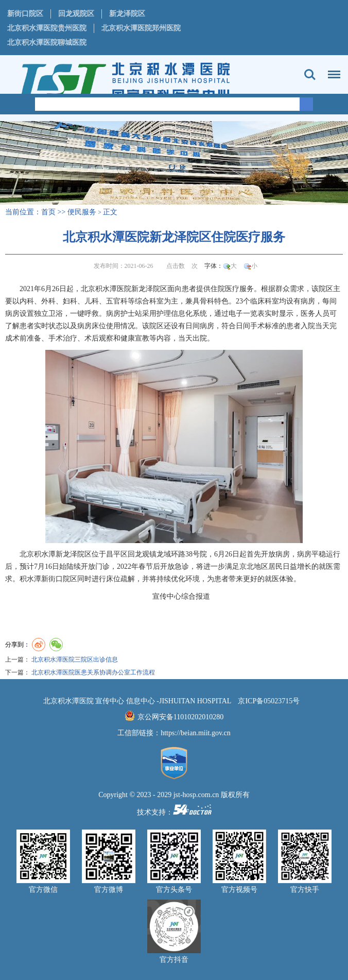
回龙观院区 (76, 14)
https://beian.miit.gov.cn (196, 733)
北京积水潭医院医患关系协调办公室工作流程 (93, 672)
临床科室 (265, 301)
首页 (48, 212)
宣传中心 (167, 596)
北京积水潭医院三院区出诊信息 (75, 660)
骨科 (207, 301)
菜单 (332, 70)
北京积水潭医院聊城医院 (47, 43)
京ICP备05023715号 (269, 701)
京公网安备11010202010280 (180, 717)
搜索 (310, 75)
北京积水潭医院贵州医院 (47, 28)
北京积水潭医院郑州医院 (141, 28)
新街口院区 (25, 14)
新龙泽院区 (127, 14)
